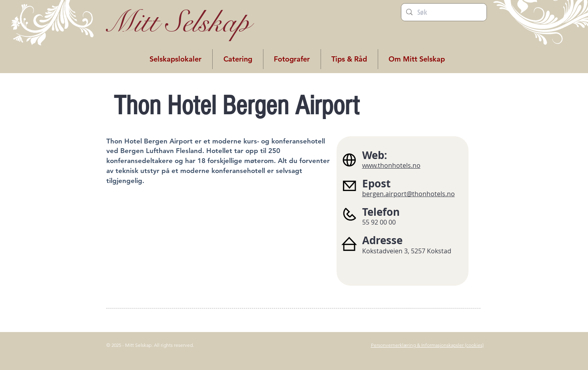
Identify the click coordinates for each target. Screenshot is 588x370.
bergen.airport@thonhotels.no (409, 194)
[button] (175, 59)
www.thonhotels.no (391, 165)
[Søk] (443, 12)
